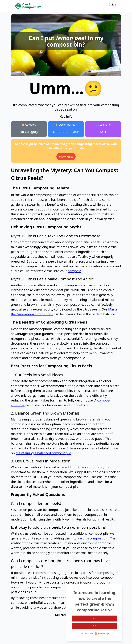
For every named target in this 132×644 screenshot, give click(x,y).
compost (74, 271)
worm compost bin (94, 538)
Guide (112, 5)
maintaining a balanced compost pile (43, 453)
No (94, 626)
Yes (94, 618)
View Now (66, 157)
